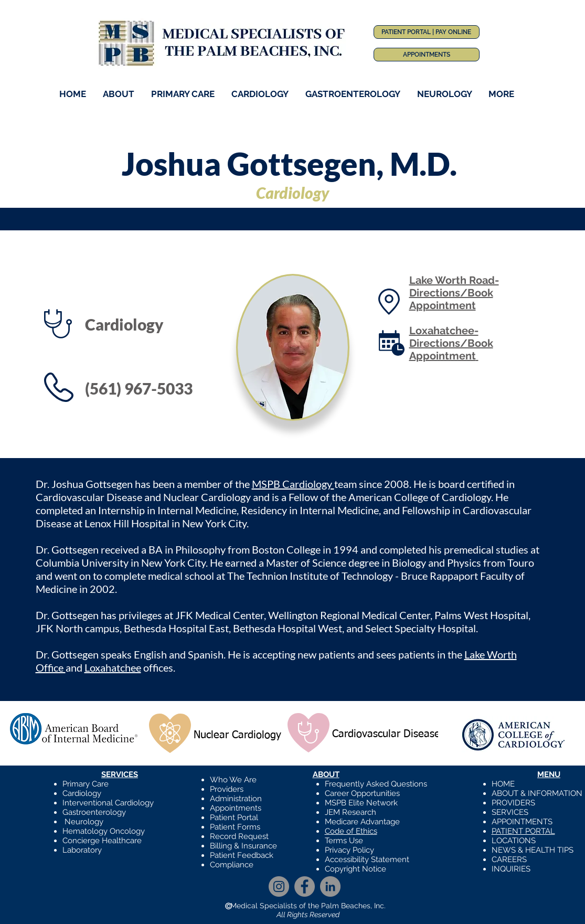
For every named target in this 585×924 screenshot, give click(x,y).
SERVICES (510, 812)
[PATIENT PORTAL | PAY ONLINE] (427, 32)
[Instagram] (279, 886)
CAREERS (509, 859)
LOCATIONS (514, 841)
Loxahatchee (113, 667)
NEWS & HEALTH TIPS (533, 850)
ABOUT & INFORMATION (537, 793)
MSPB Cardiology (293, 484)
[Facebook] (305, 886)
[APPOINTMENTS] (427, 55)
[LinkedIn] (330, 886)
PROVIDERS (513, 803)
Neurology (84, 822)
